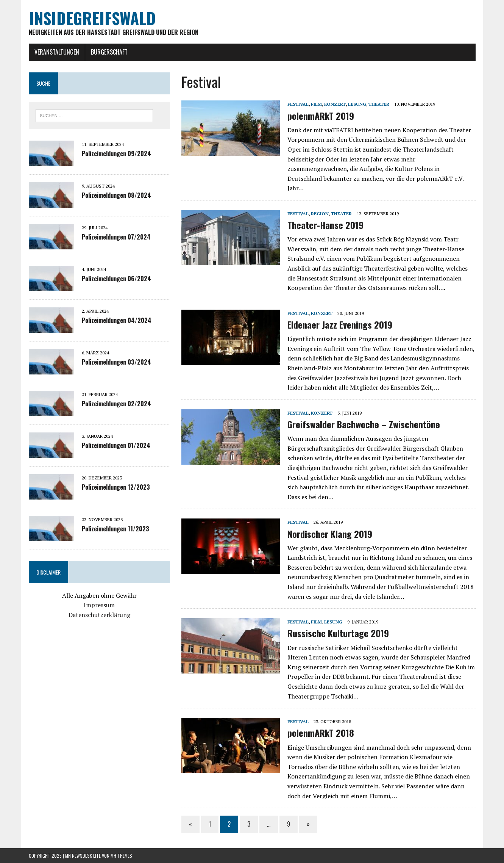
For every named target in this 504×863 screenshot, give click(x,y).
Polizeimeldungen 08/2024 (116, 195)
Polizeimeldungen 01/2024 (116, 445)
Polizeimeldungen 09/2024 (116, 153)
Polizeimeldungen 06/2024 (116, 279)
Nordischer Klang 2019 (330, 534)
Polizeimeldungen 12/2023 (116, 487)
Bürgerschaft (109, 52)
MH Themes (121, 856)
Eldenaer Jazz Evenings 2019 (340, 324)
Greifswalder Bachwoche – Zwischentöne (364, 424)
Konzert (335, 104)
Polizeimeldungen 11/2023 (115, 529)
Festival (298, 104)
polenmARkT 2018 (321, 733)
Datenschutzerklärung (99, 615)
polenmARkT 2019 (321, 116)
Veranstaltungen (57, 52)
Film (316, 104)
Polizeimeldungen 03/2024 (116, 362)
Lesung (357, 104)
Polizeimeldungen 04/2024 (117, 320)
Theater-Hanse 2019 (325, 225)
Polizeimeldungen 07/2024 (116, 237)
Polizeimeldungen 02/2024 (116, 404)
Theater (379, 104)
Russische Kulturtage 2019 (338, 633)
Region (320, 214)
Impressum (99, 605)
